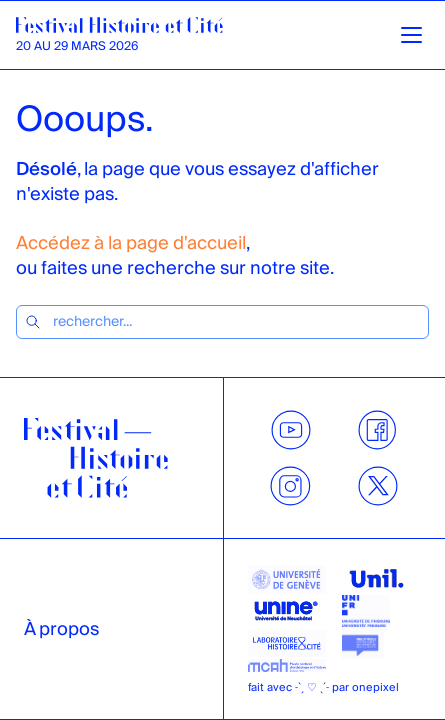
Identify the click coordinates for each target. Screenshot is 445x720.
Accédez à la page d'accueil (131, 243)
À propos (61, 629)
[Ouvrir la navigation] (411, 35)
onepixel (375, 687)
